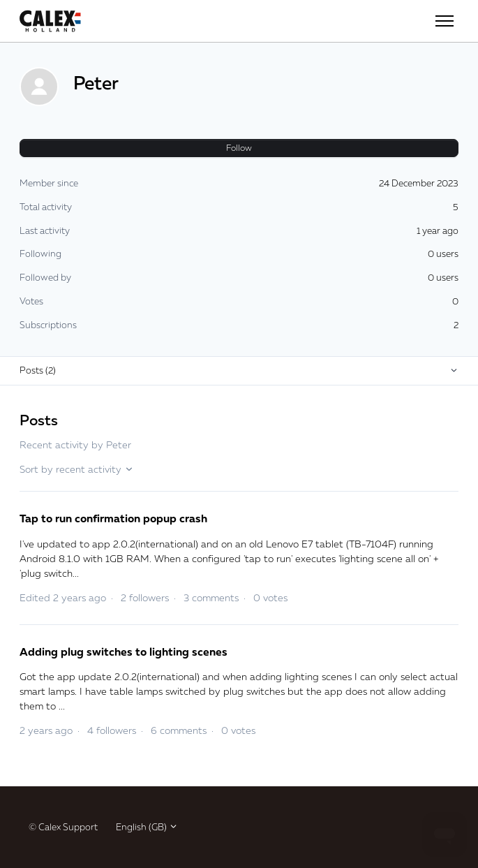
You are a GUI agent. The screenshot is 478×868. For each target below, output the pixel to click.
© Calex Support (63, 827)
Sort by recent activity (77, 469)
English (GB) (147, 827)
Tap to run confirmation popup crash (113, 518)
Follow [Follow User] (239, 148)
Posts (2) (38, 370)
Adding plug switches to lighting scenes (124, 652)
